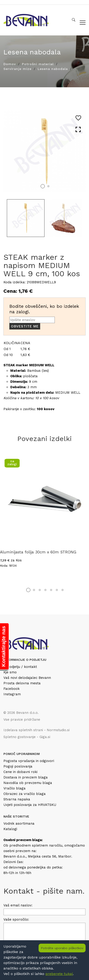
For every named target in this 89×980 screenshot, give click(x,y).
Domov (10, 64)
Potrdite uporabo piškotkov (62, 948)
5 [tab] (51, 590)
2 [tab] (48, 186)
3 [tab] (40, 590)
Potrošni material (38, 64)
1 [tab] (43, 186)
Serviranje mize (17, 69)
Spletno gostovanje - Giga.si (27, 737)
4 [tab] (45, 590)
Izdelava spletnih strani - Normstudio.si (37, 730)
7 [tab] (63, 590)
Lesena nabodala (53, 69)
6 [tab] (57, 590)
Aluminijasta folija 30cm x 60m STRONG (38, 552)
